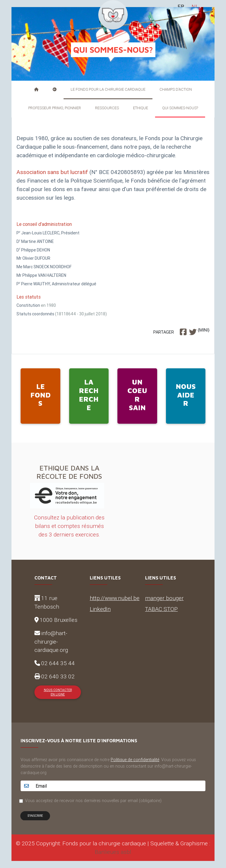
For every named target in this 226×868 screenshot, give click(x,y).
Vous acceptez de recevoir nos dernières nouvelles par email (93, 801)
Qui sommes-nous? (180, 108)
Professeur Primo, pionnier (55, 108)
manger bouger (164, 598)
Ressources (107, 108)
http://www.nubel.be (115, 598)
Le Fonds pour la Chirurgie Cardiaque (108, 89)
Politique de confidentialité (135, 760)
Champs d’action (176, 89)
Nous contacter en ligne (58, 692)
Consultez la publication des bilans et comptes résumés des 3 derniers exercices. (69, 526)
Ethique (141, 108)
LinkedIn (100, 609)
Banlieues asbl (113, 852)
